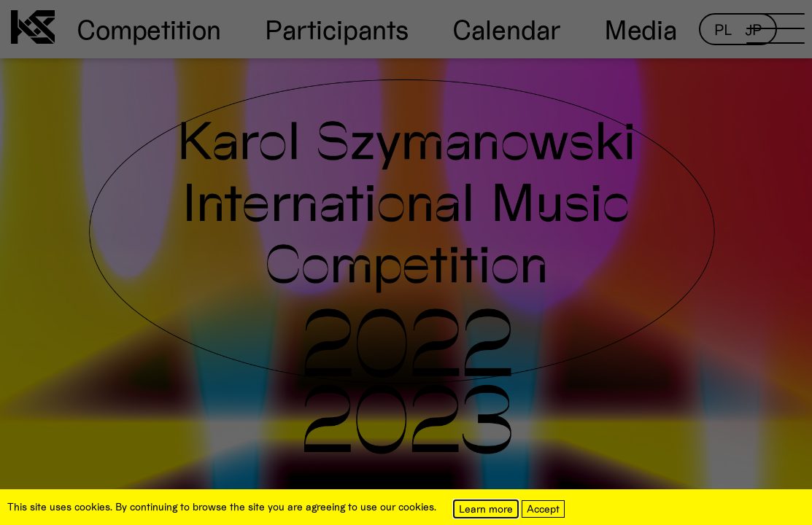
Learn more (486, 509)
